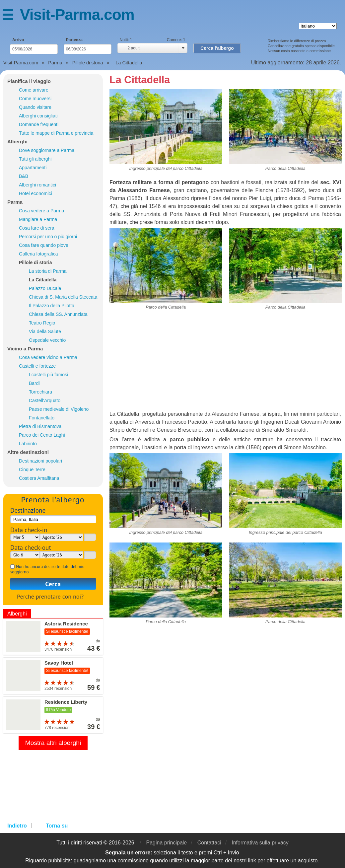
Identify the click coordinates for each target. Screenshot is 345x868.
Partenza (74, 40)
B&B (24, 176)
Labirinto (28, 444)
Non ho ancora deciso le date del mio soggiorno (47, 569)
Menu (11, 16)
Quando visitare (35, 107)
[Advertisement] (226, 364)
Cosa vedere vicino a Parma (48, 357)
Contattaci (209, 843)
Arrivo (18, 40)
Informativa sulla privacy (260, 843)
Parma (15, 202)
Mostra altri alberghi (53, 743)
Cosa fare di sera (37, 228)
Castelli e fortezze (37, 366)
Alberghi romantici (37, 185)
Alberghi (17, 142)
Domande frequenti (39, 124)
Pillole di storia (35, 262)
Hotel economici (35, 193)
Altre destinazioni (28, 452)
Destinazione (28, 510)
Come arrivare (34, 90)
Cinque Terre (32, 470)
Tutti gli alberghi (35, 159)
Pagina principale (166, 843)
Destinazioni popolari (40, 461)
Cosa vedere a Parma (41, 211)
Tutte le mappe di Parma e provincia (56, 133)
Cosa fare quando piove (44, 245)
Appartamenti (33, 168)
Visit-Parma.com (77, 15)
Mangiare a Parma (38, 219)
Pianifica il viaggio (29, 81)
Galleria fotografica (38, 254)
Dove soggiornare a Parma (47, 150)
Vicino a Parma (25, 349)
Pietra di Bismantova (40, 426)
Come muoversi (35, 99)
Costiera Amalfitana (39, 478)
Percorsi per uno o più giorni (48, 237)
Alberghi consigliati (38, 116)
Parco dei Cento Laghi (42, 435)
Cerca (53, 584)
